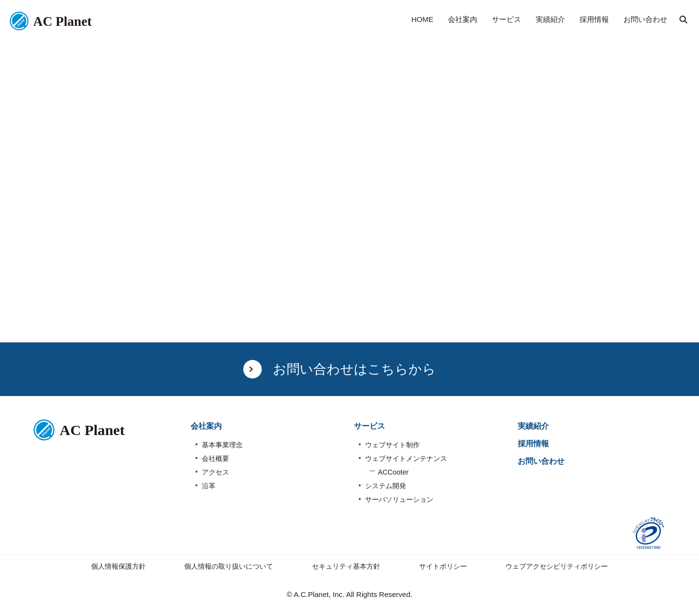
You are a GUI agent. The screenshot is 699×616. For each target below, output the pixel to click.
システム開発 (386, 486)
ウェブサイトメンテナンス (406, 458)
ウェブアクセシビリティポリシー (557, 566)
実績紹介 (533, 426)
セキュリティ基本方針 (346, 566)
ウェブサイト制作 (392, 445)
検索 (683, 20)
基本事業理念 (222, 445)
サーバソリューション (399, 499)
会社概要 (215, 458)
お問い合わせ (541, 461)
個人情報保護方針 (118, 566)
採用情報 (533, 444)
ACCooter (393, 472)
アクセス (215, 472)
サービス (369, 426)
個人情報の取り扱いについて (229, 566)
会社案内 (206, 426)
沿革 (209, 486)
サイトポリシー (443, 566)
